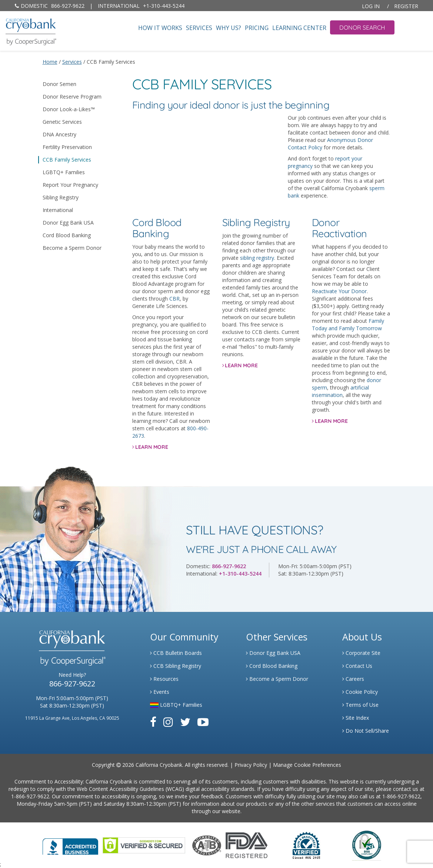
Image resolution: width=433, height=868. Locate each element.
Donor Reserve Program (72, 97)
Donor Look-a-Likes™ (69, 109)
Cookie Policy (360, 692)
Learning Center (299, 28)
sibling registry (257, 258)
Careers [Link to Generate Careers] (353, 679)
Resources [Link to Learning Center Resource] (164, 679)
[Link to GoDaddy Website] (144, 844)
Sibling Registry (61, 197)
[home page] (31, 31)
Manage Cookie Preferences (307, 765)
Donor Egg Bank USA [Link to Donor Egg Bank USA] (273, 653)
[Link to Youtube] (203, 722)
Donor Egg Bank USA (68, 223)
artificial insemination (340, 391)
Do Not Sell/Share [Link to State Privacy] (366, 731)
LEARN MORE (152, 447)
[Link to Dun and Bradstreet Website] (306, 844)
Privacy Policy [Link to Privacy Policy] (251, 765)
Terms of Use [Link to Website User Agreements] (360, 705)
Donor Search (362, 27)
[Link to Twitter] (185, 722)
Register (406, 6)
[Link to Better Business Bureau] (70, 844)
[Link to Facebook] (153, 722)
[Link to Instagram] (168, 722)
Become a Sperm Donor (72, 248)
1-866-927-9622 (30, 796)
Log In (371, 6)
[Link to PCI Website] (366, 844)
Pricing (257, 28)
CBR (174, 299)
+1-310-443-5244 (141, 6)
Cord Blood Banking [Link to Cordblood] (272, 666)
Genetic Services (62, 122)
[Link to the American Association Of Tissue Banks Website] (207, 844)
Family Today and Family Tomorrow (348, 324)
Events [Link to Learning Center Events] (160, 692)
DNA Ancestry (59, 134)
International (58, 210)
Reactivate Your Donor (339, 291)
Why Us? (229, 28)
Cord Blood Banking (67, 235)
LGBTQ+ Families (64, 172)
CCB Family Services (67, 160)
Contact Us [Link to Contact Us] (357, 666)
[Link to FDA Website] (247, 844)
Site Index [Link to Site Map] (356, 718)
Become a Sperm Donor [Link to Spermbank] (277, 679)
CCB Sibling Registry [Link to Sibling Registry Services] (176, 666)
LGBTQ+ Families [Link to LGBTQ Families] (176, 705)
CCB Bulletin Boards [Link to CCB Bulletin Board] (176, 653)
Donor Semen (59, 84)
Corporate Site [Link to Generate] (361, 653)
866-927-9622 (50, 6)
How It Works (160, 28)
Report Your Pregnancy (70, 185)
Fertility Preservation (67, 147)
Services (199, 28)
